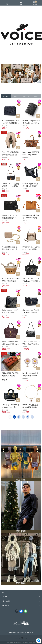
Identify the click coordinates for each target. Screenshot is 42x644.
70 (28, 417)
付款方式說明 (6, 601)
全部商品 (5, 597)
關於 (3, 592)
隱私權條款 (5, 606)
